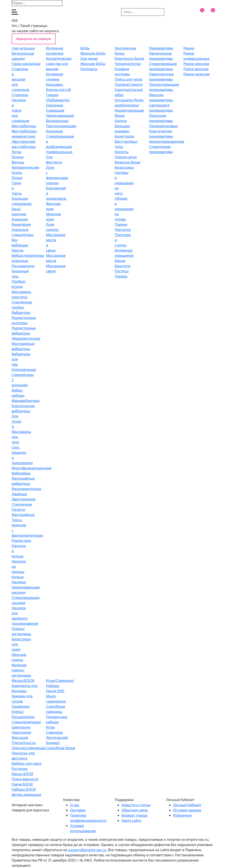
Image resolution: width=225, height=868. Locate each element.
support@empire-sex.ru (87, 850)
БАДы (85, 48)
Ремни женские (196, 64)
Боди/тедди (124, 136)
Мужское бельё (127, 162)
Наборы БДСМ (24, 789)
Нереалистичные (26, 338)
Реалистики (21, 541)
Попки (17, 178)
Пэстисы (122, 271)
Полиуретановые (163, 126)
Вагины (18, 162)
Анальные (54, 131)
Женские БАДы (93, 64)
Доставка (78, 810)
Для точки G (16, 421)
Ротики (18, 157)
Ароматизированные (166, 141)
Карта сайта (131, 820)
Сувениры (54, 732)
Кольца (18, 577)
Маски (120, 261)
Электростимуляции (29, 748)
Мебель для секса (27, 763)
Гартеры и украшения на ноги (124, 183)
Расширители (23, 266)
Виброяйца (21, 473)
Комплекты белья (129, 59)
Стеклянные (22, 504)
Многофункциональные (32, 468)
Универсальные (59, 152)
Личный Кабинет (187, 805)
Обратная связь (135, 810)
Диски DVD (55, 691)
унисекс (52, 183)
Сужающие (55, 110)
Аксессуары (124, 167)
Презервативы (161, 48)
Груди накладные (26, 64)
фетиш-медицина (26, 795)
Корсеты (122, 152)
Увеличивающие (60, 116)
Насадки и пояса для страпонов (20, 110)
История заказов (187, 810)
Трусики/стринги (129, 84)
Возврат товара (134, 815)
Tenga (17, 152)
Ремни (189, 48)
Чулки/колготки (128, 64)
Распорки (20, 769)
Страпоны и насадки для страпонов (20, 79)
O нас (75, 805)
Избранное (182, 815)
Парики (121, 224)
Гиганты (18, 509)
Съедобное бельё (60, 748)
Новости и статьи (136, 805)
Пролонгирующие (61, 126)
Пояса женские (196, 69)
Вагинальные (57, 121)
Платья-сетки (126, 157)
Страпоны (20, 95)
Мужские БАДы (93, 53)
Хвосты (18, 250)
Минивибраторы (26, 401)
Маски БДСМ (22, 774)
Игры (50, 727)
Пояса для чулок (128, 79)
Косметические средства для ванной (59, 64)
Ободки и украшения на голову (124, 209)
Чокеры (121, 276)
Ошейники (21, 706)
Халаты (121, 121)
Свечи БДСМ (22, 784)
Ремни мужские (197, 74)
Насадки (19, 582)
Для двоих (89, 59)
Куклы (17, 173)
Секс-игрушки (23, 48)
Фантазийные (23, 515)
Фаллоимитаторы (26, 489)
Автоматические (25, 167)
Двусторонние (24, 499)
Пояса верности (25, 779)
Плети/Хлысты (24, 743)
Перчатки (123, 230)
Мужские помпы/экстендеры (21, 670)
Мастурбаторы (24, 126)
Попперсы (89, 69)
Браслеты (123, 266)
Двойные (19, 494)
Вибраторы (21, 313)
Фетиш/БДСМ (23, 681)
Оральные (55, 105)
